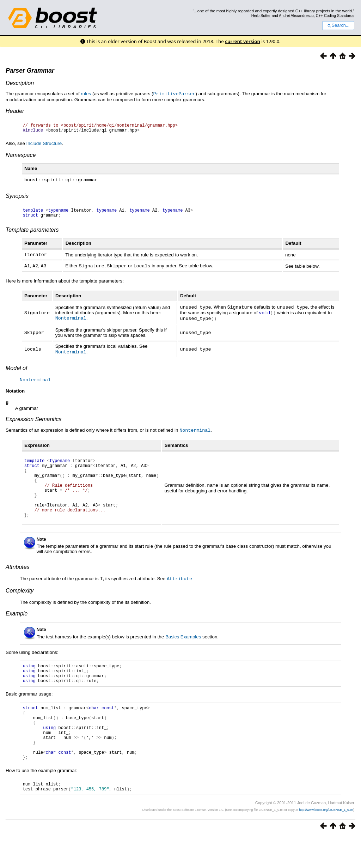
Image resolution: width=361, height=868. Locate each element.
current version (243, 41)
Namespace (21, 157)
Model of (16, 369)
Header (15, 111)
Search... (338, 25)
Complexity (20, 604)
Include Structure (44, 145)
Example (17, 627)
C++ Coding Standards (335, 16)
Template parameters (32, 233)
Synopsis (17, 197)
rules (86, 94)
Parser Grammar (30, 71)
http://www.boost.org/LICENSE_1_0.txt (326, 842)
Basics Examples (183, 651)
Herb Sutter (261, 16)
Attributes (18, 581)
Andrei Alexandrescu (296, 16)
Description (20, 83)
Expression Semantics (33, 421)
